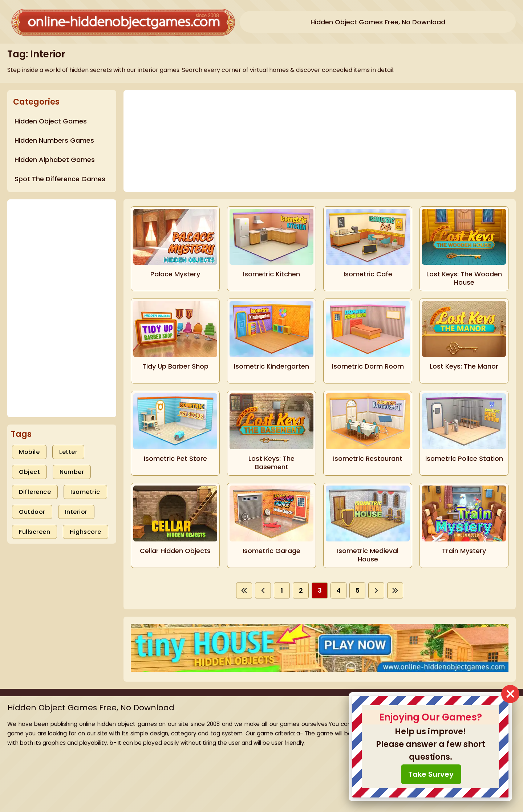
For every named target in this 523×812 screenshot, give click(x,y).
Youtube (419, 764)
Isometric (85, 492)
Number (72, 472)
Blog (413, 737)
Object (29, 472)
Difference (35, 492)
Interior (76, 512)
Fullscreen (35, 532)
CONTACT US (425, 777)
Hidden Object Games (438, 723)
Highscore (86, 532)
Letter (68, 452)
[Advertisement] (62, 308)
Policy (415, 750)
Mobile (29, 452)
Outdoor (32, 512)
